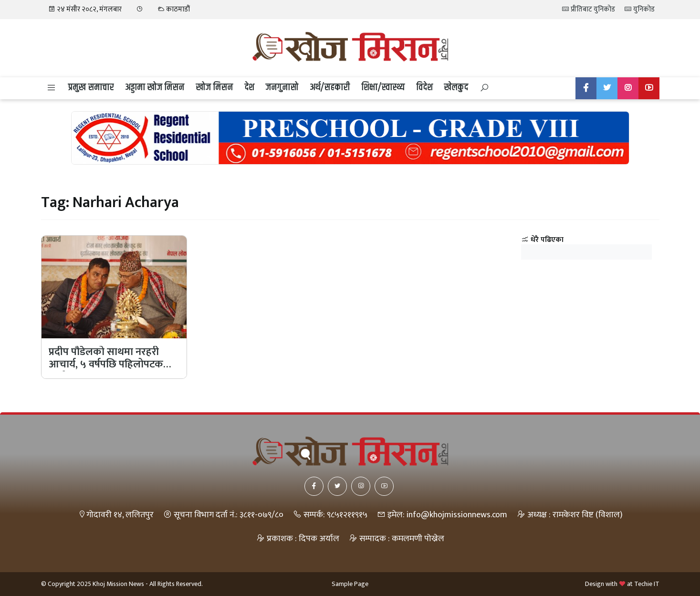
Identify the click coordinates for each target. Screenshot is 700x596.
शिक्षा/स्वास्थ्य (383, 88)
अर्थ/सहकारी (330, 88)
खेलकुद (456, 88)
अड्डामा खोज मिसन (155, 88)
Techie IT (647, 584)
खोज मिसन (214, 88)
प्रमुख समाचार (91, 88)
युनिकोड (640, 9)
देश (249, 88)
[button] (52, 88)
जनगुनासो (282, 88)
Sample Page (350, 584)
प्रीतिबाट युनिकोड (589, 9)
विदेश (424, 88)
